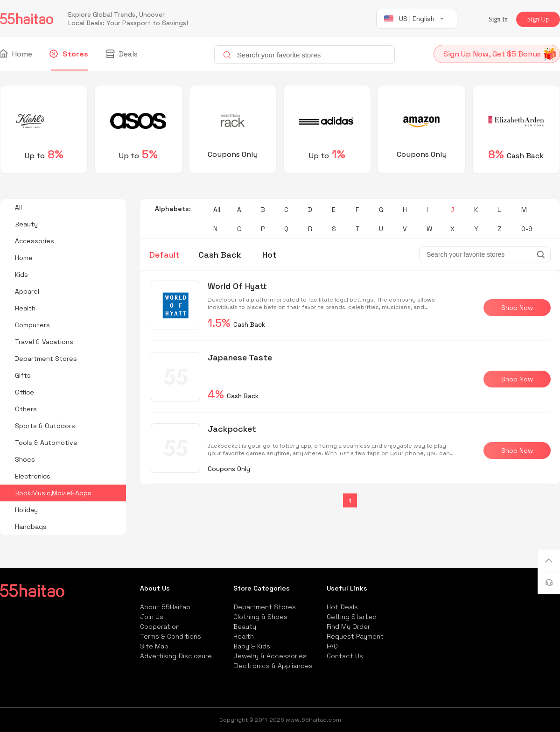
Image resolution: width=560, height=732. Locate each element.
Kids (21, 274)
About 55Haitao (165, 607)
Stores (70, 54)
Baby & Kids (252, 646)
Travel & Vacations (44, 342)
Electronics (33, 476)
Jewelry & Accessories (270, 656)
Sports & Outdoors (45, 426)
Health (25, 308)
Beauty (26, 224)
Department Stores (46, 359)
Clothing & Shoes (260, 617)
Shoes (25, 459)
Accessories (35, 241)
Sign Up (538, 19)
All (18, 207)
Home (16, 54)
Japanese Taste (240, 357)
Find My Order (348, 626)
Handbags (31, 527)
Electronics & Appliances (273, 666)
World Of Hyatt (237, 286)
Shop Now (517, 308)
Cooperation (160, 626)
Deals (122, 54)
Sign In (498, 19)
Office (24, 392)
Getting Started (352, 617)
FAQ (332, 646)
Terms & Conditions (171, 636)
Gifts (23, 375)
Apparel (27, 291)
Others (26, 409)
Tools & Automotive (46, 443)
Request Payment (355, 636)
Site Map (154, 646)
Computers (32, 325)
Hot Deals (342, 607)
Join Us (152, 617)
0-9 (527, 229)
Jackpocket (232, 429)
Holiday (26, 510)
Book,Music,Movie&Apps (53, 493)
